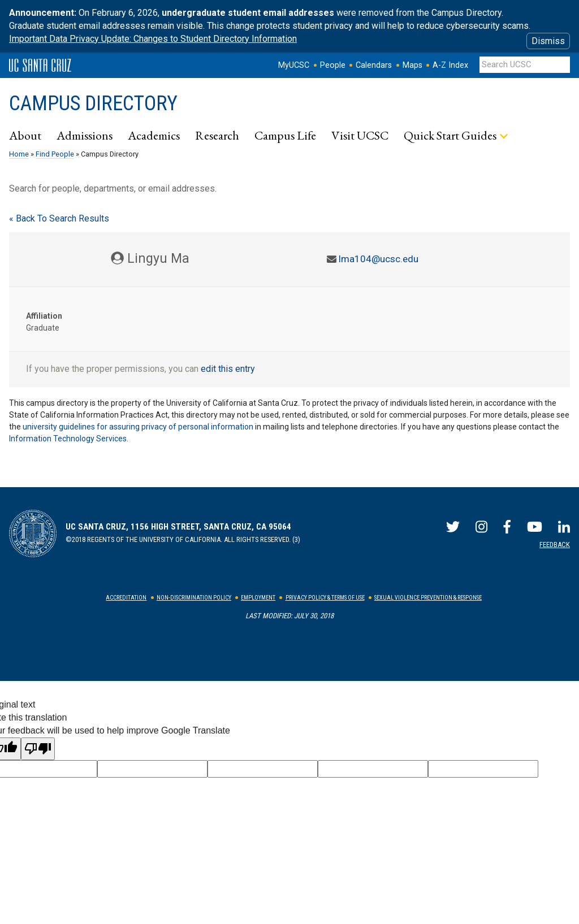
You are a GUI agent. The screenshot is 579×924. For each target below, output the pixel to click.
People (333, 65)
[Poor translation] (38, 749)
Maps (412, 65)
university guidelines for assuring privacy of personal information (138, 427)
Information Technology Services (68, 439)
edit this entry (228, 369)
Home (19, 154)
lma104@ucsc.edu (379, 259)
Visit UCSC (360, 135)
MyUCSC (294, 65)
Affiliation (44, 316)
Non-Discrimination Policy (194, 598)
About (25, 135)
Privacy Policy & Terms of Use (325, 598)
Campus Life (285, 135)
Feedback (555, 545)
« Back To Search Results (59, 218)
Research (217, 135)
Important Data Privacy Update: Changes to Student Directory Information (153, 39)
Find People (55, 154)
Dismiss (548, 41)
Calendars (374, 65)
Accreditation (126, 598)
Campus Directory (93, 103)
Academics (154, 135)
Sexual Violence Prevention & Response (428, 598)
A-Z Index (450, 65)
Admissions (85, 135)
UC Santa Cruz (40, 66)
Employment (258, 598)
